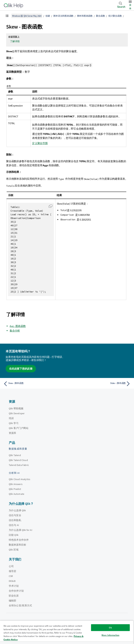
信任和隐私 (15, 520)
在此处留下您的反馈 (21, 369)
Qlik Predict (15, 489)
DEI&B (12, 581)
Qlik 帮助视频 (16, 408)
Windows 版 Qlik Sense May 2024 (27, 16)
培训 (11, 418)
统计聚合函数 (115, 16)
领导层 (12, 571)
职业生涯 (14, 596)
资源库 (12, 433)
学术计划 (14, 586)
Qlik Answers (16, 484)
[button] (51, 206)
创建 (48, 16)
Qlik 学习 (14, 423)
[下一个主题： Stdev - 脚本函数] (100, 384)
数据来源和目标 (17, 545)
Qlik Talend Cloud (18, 460)
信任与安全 (15, 515)
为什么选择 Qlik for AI (21, 530)
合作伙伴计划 (16, 591)
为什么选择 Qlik (17, 510)
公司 (11, 566)
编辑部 (12, 601)
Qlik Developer (17, 413)
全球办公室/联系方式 (20, 605)
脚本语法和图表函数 (63, 16)
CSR (11, 576)
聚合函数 (100, 16)
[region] (67, 632)
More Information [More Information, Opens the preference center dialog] (110, 635)
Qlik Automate (16, 494)
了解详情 (15, 41)
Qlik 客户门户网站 (19, 428)
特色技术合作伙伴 (19, 540)
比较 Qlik (14, 535)
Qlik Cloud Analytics (19, 479)
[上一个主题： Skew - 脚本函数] (34, 384)
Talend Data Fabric (19, 465)
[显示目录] (7, 16)
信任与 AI (14, 525)
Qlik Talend (15, 455)
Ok (110, 628)
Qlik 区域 (14, 550)
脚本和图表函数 (85, 16)
